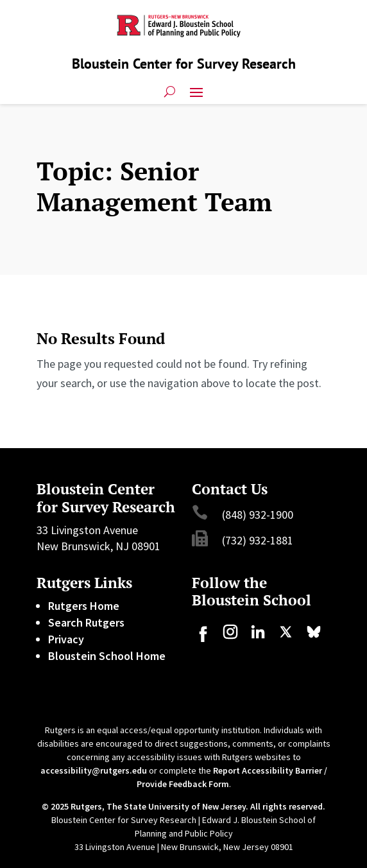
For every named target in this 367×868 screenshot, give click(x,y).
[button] (196, 91)
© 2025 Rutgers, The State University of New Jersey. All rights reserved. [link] (183, 806)
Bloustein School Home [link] (107, 656)
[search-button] (170, 91)
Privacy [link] (66, 639)
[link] (203, 638)
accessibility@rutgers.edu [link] (94, 770)
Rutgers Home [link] (84, 606)
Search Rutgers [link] (86, 622)
